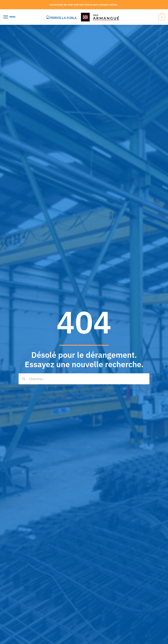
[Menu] (10, 17)
